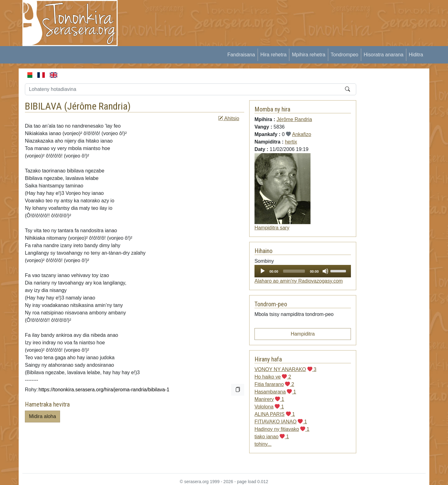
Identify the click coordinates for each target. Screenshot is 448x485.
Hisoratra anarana (384, 55)
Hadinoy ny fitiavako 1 (282, 429)
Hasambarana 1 (275, 392)
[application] (303, 271)
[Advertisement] (238, 14)
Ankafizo (302, 134)
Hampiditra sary (272, 228)
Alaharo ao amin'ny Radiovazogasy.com (299, 281)
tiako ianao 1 (272, 437)
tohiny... (263, 444)
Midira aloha (42, 416)
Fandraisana (241, 55)
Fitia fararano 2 (274, 384)
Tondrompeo (345, 55)
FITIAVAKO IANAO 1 (281, 422)
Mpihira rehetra (309, 55)
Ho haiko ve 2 (273, 377)
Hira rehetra (273, 55)
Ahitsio (229, 118)
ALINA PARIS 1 (275, 414)
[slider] (294, 271)
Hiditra (416, 55)
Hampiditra (303, 334)
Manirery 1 (269, 399)
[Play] (263, 271)
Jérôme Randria (97, 106)
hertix (291, 142)
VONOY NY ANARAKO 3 (285, 369)
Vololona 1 (269, 407)
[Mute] (325, 271)
